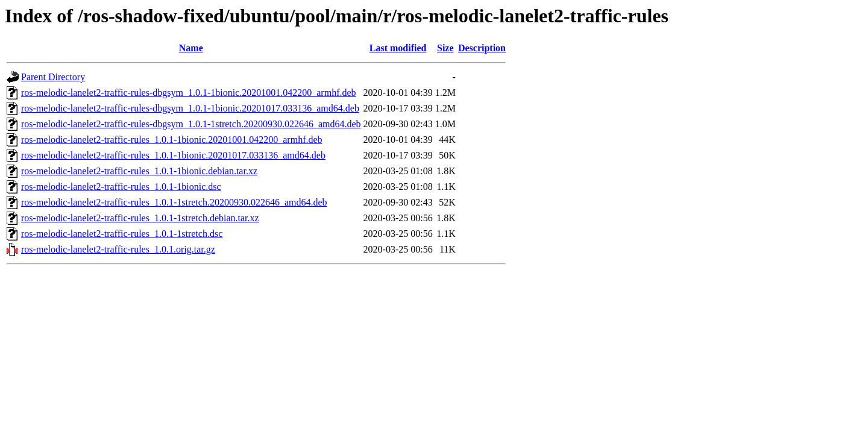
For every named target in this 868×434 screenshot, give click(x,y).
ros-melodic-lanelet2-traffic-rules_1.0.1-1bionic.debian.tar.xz (139, 171)
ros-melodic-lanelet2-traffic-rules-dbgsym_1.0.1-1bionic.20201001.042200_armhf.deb (189, 93)
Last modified (398, 48)
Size (445, 48)
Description (482, 48)
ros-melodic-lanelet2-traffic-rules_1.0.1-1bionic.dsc (121, 187)
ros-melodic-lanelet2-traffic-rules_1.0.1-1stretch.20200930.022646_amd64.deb (174, 202)
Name (191, 48)
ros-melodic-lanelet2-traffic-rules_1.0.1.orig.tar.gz (118, 249)
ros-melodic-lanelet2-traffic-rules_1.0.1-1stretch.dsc (122, 234)
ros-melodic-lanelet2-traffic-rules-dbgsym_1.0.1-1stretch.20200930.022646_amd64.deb (191, 124)
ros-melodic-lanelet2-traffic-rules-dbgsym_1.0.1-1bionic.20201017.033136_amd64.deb (190, 108)
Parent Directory (53, 77)
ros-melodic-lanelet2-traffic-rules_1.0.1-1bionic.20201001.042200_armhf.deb (172, 140)
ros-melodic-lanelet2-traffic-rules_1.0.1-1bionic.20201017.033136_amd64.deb (173, 155)
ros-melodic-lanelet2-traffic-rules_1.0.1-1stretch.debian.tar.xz (140, 218)
